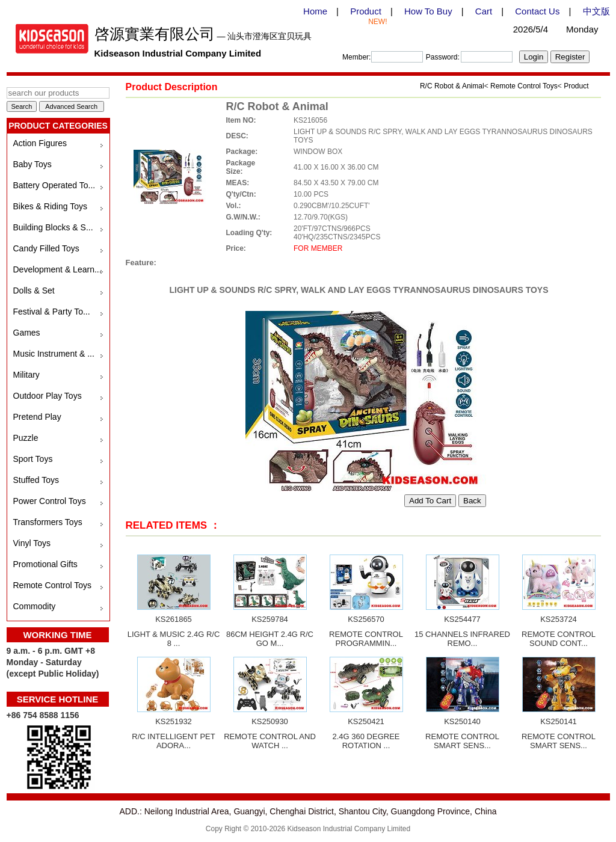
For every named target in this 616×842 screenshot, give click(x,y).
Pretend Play (37, 417)
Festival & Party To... (52, 312)
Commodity (35, 606)
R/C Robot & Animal (452, 86)
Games (27, 333)
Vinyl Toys (32, 543)
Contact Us (537, 11)
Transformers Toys (48, 522)
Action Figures (40, 143)
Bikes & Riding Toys (50, 206)
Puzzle (26, 438)
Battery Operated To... (54, 185)
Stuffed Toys (36, 480)
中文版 (596, 11)
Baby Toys (32, 164)
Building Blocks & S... (53, 227)
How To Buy (428, 11)
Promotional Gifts (45, 564)
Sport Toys (33, 459)
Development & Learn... (57, 269)
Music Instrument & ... (54, 354)
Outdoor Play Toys (48, 396)
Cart (484, 11)
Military (26, 375)
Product (366, 11)
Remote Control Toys (52, 585)
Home (315, 11)
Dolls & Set (34, 290)
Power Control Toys (50, 501)
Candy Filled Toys (46, 248)
